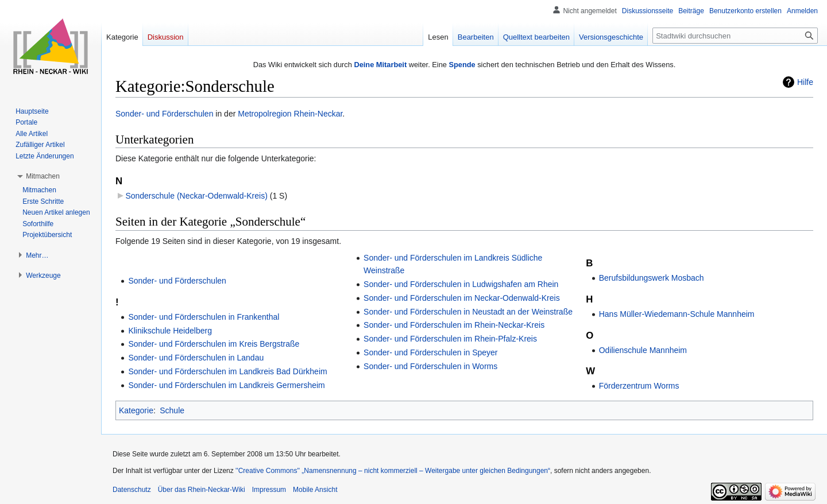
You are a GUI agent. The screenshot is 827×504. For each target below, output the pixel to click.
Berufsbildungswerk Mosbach (652, 278)
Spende (462, 65)
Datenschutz (132, 490)
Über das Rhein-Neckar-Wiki (202, 490)
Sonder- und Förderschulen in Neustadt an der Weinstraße (468, 312)
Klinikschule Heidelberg (170, 331)
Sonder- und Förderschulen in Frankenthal (204, 317)
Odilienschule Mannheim (643, 350)
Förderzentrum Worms (639, 386)
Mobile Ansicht (315, 490)
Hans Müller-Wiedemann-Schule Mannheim (677, 314)
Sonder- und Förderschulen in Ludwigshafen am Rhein (461, 284)
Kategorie (136, 410)
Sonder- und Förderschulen (164, 114)
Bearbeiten (476, 37)
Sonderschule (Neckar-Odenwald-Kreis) (196, 196)
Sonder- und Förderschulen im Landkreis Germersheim (226, 385)
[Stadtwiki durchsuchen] (735, 36)
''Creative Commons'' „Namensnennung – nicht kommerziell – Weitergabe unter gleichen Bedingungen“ (393, 471)
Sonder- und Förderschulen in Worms (430, 366)
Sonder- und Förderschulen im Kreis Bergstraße (214, 344)
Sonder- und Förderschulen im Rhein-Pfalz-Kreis (450, 339)
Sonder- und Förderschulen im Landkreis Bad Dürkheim (227, 371)
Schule (172, 410)
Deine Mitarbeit (380, 65)
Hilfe (805, 82)
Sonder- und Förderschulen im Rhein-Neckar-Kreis (454, 325)
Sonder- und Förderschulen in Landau (196, 358)
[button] (43, 176)
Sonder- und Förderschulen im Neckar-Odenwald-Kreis (462, 298)
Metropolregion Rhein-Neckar (290, 114)
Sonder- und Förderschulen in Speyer (430, 352)
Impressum (269, 490)
